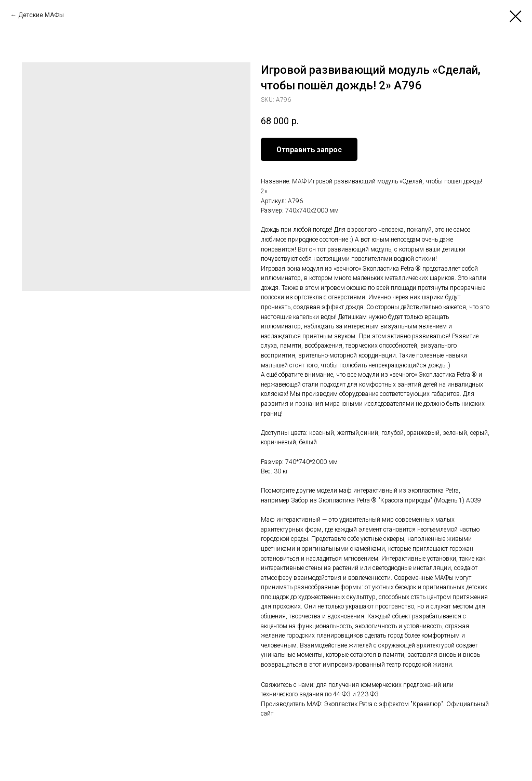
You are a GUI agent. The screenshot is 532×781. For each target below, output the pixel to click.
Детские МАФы (41, 15)
